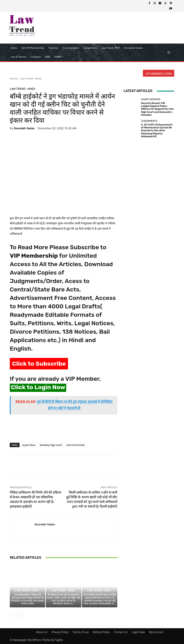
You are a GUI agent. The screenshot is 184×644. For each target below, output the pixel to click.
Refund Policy (101, 632)
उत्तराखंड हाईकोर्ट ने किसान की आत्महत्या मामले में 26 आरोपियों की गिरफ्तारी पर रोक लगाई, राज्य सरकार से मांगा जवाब (27, 599)
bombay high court (51, 445)
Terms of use (80, 632)
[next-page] (20, 615)
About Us (42, 632)
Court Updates (151, 99)
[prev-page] (13, 615)
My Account (156, 632)
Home (14, 79)
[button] (169, 52)
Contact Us (121, 632)
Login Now (138, 632)
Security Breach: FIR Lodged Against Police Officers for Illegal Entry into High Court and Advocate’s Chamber (157, 109)
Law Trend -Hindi (31, 79)
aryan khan (29, 445)
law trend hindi (76, 445)
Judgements (149, 121)
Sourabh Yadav (24, 128)
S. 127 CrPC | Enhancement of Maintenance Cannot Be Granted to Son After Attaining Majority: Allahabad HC (157, 131)
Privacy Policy (60, 632)
